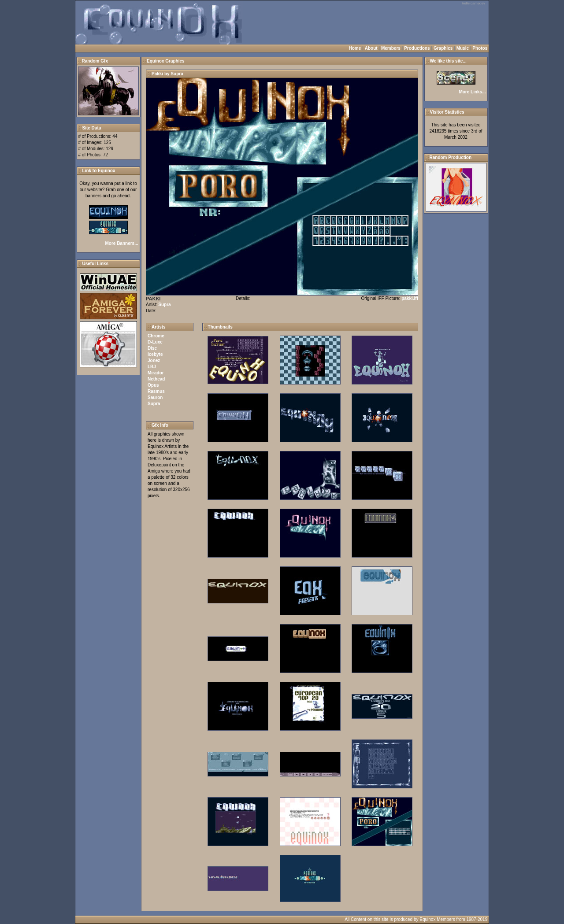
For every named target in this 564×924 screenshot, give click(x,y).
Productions (417, 48)
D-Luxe (155, 342)
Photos (480, 48)
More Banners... (121, 243)
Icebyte (155, 354)
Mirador (156, 373)
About (371, 48)
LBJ (152, 367)
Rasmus (156, 391)
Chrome (156, 336)
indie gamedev (474, 3)
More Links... (472, 92)
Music (463, 48)
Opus (153, 385)
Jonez (154, 360)
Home (355, 48)
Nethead (156, 379)
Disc (152, 348)
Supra (164, 305)
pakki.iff (410, 298)
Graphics (443, 48)
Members (391, 48)
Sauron (155, 397)
